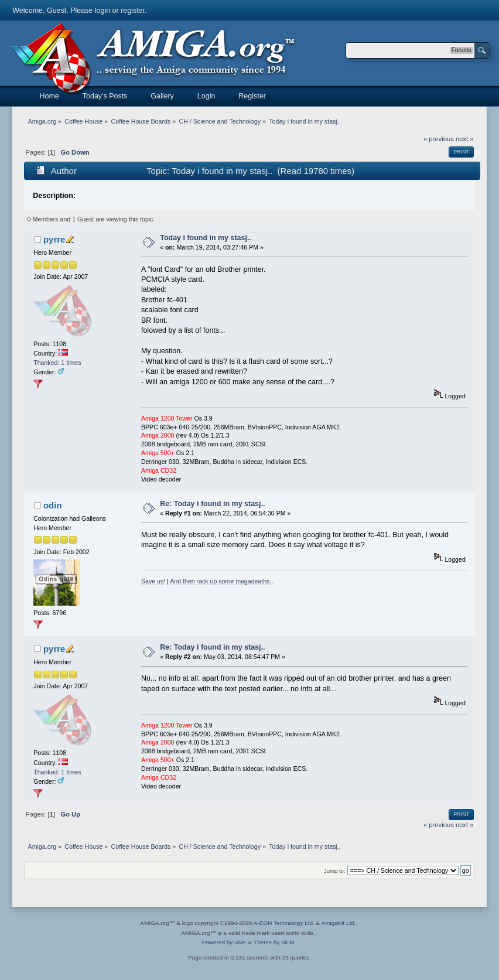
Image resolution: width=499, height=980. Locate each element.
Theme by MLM (274, 942)
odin (53, 505)
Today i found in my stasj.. (206, 238)
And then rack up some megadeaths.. (221, 581)
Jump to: (335, 871)
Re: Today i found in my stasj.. (212, 504)
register (133, 11)
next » (465, 139)
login (102, 11)
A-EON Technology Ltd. (284, 923)
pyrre (54, 239)
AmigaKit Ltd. (338, 923)
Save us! (153, 581)
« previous (439, 139)
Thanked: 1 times (57, 363)
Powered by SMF (224, 942)
